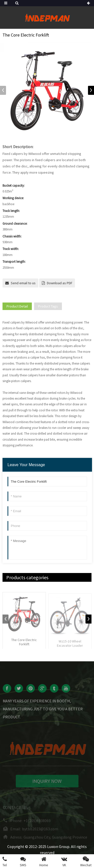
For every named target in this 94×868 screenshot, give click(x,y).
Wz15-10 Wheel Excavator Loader (70, 647)
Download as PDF (60, 283)
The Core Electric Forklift (24, 645)
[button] (91, 90)
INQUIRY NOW (47, 784)
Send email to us (23, 283)
